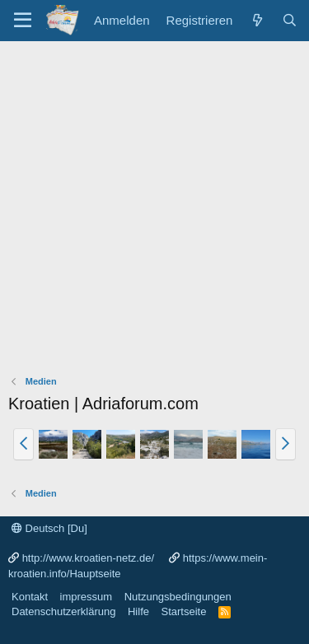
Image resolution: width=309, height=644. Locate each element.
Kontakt (30, 597)
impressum (87, 597)
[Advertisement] (154, 204)
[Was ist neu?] (257, 20)
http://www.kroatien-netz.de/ (88, 558)
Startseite (183, 611)
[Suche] (290, 20)
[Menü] (23, 21)
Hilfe (138, 611)
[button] (23, 444)
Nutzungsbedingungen (178, 597)
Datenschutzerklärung (63, 611)
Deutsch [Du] (49, 528)
